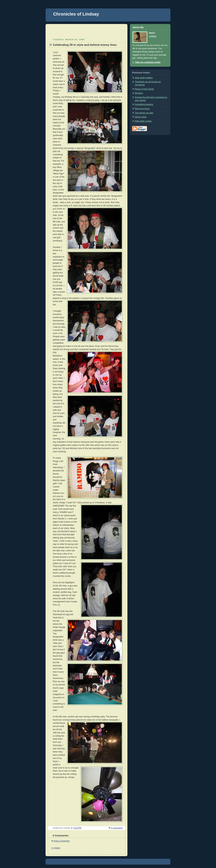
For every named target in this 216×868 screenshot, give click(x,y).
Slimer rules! (141, 117)
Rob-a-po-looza (142, 109)
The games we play (144, 113)
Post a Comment (62, 841)
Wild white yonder (143, 121)
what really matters (144, 78)
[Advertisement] (87, 31)
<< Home (56, 848)
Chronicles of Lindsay (76, 14)
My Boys (139, 93)
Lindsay (153, 36)
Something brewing (144, 104)
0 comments (117, 828)
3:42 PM (77, 828)
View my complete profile (148, 62)
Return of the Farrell (144, 89)
